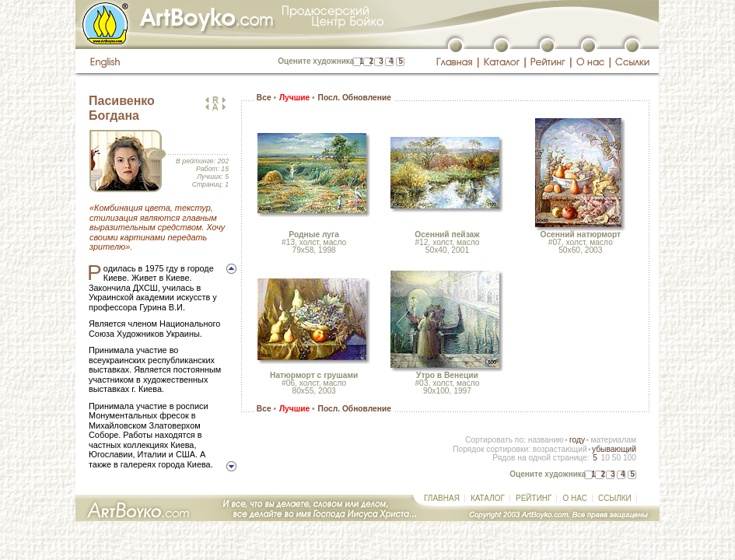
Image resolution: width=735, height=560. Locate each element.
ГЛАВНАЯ (442, 498)
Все (264, 98)
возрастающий (560, 449)
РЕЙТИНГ (534, 498)
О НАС (574, 498)
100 (630, 458)
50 (616, 458)
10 (605, 458)
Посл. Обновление (355, 98)
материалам (613, 440)
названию (546, 440)
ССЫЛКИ (615, 498)
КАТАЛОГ (488, 498)
